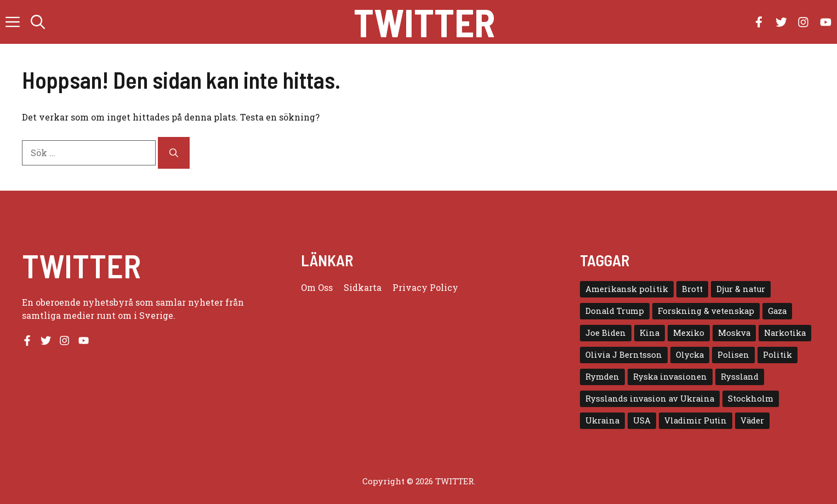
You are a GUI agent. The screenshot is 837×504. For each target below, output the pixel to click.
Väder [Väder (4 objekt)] (752, 420)
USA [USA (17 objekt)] (642, 420)
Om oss (317, 287)
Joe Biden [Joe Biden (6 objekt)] (606, 333)
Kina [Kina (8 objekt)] (650, 333)
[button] (38, 22)
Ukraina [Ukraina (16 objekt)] (602, 420)
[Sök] (174, 153)
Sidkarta (363, 287)
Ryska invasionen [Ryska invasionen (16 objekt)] (670, 377)
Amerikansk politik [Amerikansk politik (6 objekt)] (627, 289)
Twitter (424, 22)
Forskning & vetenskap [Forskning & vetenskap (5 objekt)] (706, 311)
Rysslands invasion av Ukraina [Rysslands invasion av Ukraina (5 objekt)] (650, 399)
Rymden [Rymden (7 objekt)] (602, 377)
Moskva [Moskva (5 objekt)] (734, 333)
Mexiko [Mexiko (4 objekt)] (689, 333)
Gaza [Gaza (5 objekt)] (777, 311)
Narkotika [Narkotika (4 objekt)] (785, 333)
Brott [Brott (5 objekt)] (692, 289)
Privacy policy (425, 287)
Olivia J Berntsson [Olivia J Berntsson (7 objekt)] (624, 355)
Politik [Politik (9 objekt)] (778, 355)
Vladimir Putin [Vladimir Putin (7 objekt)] (696, 420)
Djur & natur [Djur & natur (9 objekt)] (741, 289)
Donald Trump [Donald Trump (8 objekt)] (615, 311)
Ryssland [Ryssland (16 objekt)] (740, 377)
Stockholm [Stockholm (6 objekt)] (751, 399)
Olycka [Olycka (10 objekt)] (690, 355)
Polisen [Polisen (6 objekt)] (733, 355)
